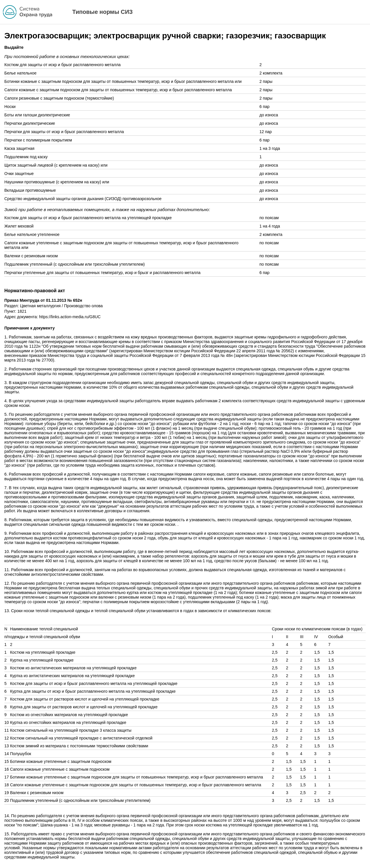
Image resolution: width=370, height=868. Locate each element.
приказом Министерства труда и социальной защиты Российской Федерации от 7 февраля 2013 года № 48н (131, 355)
